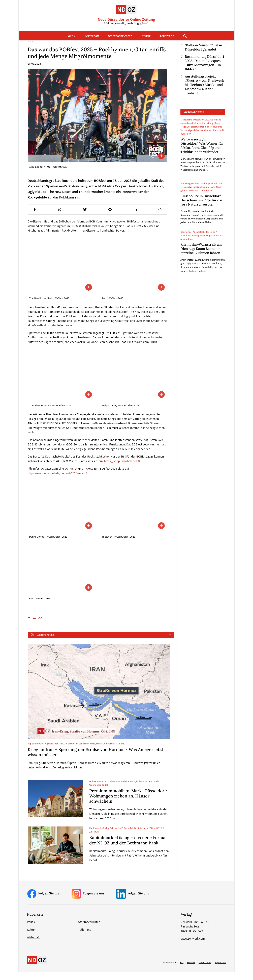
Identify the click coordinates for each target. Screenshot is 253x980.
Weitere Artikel (46, 643)
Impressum (220, 971)
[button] (35, 218)
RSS (182, 971)
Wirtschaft (92, 36)
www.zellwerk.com (193, 947)
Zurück (37, 626)
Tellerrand (167, 36)
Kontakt (191, 971)
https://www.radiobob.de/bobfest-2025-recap (56, 481)
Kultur (146, 36)
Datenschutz (205, 971)
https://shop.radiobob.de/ (120, 469)
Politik (71, 36)
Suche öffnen (185, 36)
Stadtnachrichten (120, 36)
